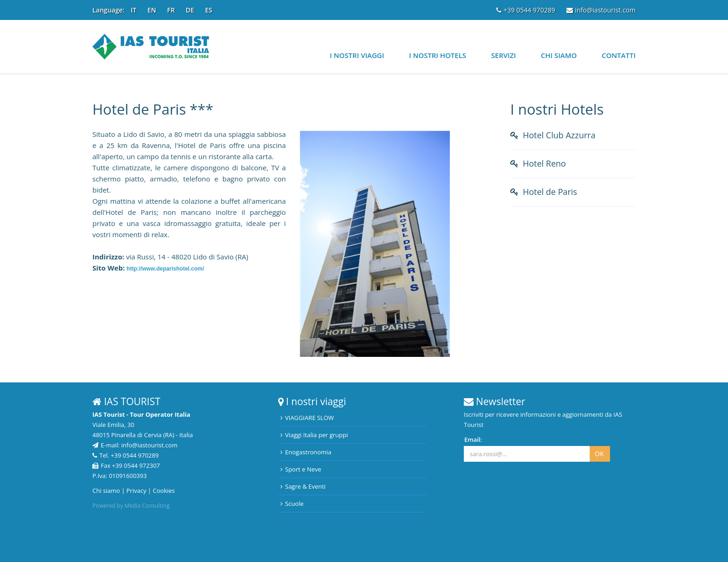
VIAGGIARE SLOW (307, 418)
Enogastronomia (306, 452)
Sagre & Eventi (303, 486)
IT (134, 10)
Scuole (292, 504)
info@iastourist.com (601, 10)
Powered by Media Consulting (131, 506)
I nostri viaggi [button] (357, 55)
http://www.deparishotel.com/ (166, 269)
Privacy (136, 491)
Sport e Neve (301, 469)
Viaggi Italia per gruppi (314, 435)
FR (171, 10)
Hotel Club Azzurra (559, 135)
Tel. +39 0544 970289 (126, 455)
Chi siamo (559, 55)
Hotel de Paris (550, 192)
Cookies (164, 491)
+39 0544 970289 (526, 10)
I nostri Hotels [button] (438, 55)
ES (209, 10)
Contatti (619, 55)
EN (152, 10)
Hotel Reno (544, 163)
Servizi (504, 55)
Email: (473, 439)
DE (190, 10)
